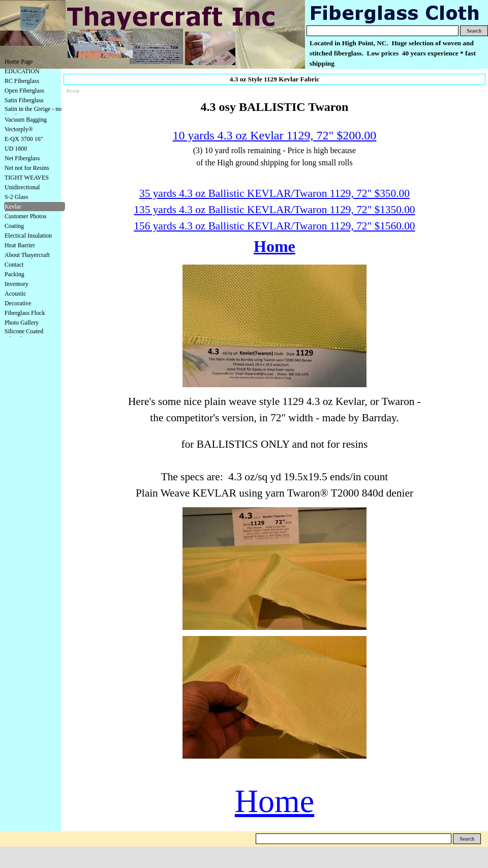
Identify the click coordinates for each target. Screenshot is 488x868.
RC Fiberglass (22, 81)
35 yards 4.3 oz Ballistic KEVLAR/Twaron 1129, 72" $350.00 (274, 193)
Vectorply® (19, 129)
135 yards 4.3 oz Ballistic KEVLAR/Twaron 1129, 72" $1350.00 (274, 210)
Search (474, 31)
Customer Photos (25, 216)
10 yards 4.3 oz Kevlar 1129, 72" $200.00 (275, 135)
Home (274, 246)
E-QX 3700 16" (24, 139)
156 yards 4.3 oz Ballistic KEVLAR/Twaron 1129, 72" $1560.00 (274, 226)
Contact (14, 265)
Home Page (19, 62)
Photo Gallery (22, 323)
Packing (14, 274)
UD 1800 (16, 149)
